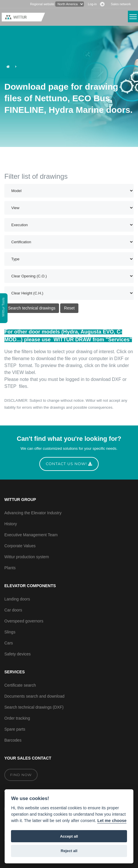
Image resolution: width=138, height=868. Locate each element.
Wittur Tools (3, 308)
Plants (10, 568)
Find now (21, 775)
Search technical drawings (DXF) (34, 707)
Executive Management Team (31, 535)
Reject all (69, 851)
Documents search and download (34, 696)
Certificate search (20, 685)
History (11, 524)
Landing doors (17, 599)
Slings (10, 632)
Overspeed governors (24, 621)
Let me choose (112, 821)
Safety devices (18, 654)
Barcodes (13, 740)
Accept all (69, 836)
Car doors (13, 610)
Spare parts (15, 729)
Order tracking (17, 718)
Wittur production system (27, 557)
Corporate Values (20, 546)
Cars (9, 643)
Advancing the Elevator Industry (33, 513)
